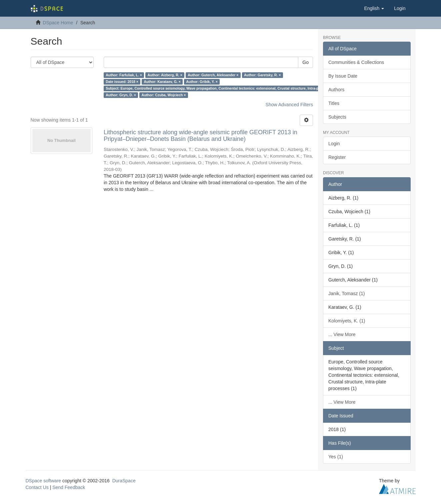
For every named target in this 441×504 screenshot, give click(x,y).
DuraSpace (124, 481)
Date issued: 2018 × (122, 82)
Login (334, 144)
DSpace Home (58, 23)
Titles (334, 103)
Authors (336, 90)
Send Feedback (69, 487)
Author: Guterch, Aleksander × (213, 75)
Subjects (337, 117)
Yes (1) (336, 457)
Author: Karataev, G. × (162, 82)
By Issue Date (343, 76)
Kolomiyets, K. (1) (347, 321)
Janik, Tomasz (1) (346, 293)
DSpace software (43, 481)
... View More (342, 334)
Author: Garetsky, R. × (262, 75)
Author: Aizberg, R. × (165, 75)
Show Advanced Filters (289, 105)
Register (337, 157)
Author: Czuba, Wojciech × (163, 95)
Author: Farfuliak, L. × (124, 75)
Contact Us (37, 487)
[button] (374, 8)
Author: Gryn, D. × (121, 95)
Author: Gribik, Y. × (202, 82)
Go (305, 62)
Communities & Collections (356, 62)
